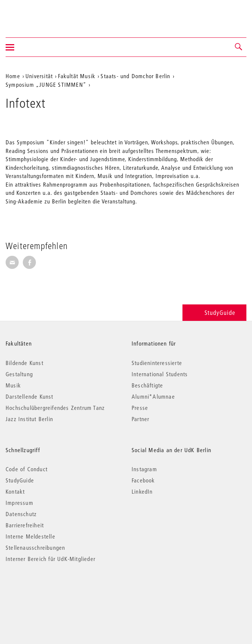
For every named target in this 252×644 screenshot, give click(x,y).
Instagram (144, 469)
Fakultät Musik (77, 76)
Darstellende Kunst (30, 396)
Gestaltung (19, 374)
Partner (140, 419)
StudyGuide (214, 312)
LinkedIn (142, 491)
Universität (39, 76)
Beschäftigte (147, 385)
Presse (140, 408)
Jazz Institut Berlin (29, 419)
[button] (239, 47)
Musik (13, 385)
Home (13, 76)
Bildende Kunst (24, 363)
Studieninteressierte (157, 363)
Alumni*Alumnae (153, 396)
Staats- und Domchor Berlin (135, 76)
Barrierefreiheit (25, 525)
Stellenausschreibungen (35, 548)
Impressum (19, 503)
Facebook (143, 480)
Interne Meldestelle (30, 536)
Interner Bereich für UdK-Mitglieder (50, 559)
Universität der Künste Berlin (35, 14)
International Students (160, 374)
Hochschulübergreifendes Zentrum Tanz (55, 408)
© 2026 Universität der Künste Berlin (45, 590)
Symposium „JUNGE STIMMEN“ (46, 85)
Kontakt (15, 491)
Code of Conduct (27, 469)
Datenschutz (21, 514)
